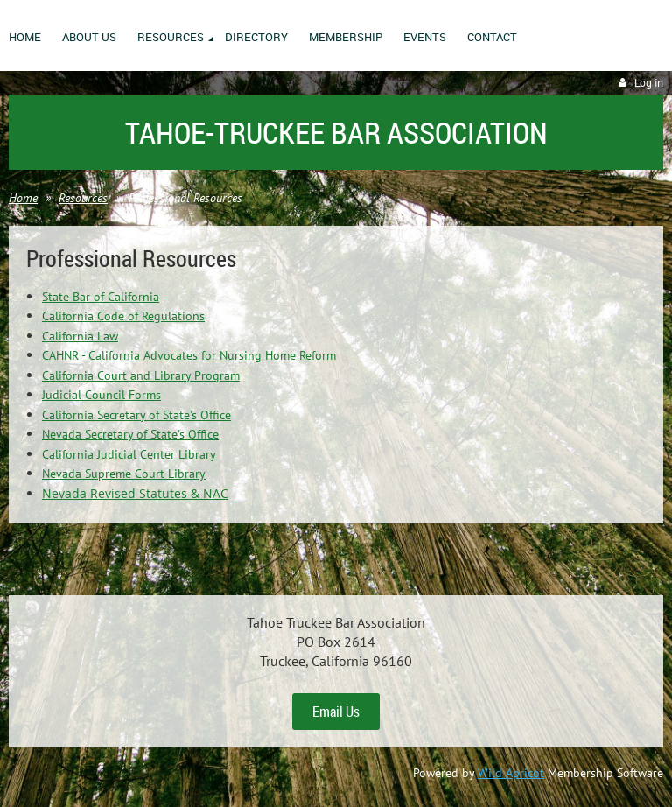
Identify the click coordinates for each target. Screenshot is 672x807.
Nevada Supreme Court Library (124, 474)
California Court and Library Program (141, 375)
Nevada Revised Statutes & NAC (135, 493)
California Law (80, 336)
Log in (649, 83)
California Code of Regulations (123, 316)
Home (23, 198)
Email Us (336, 712)
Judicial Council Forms (101, 395)
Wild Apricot (511, 773)
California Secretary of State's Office (136, 415)
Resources (83, 198)
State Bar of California (101, 297)
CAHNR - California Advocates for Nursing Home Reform (189, 355)
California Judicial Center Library (129, 454)
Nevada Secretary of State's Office (130, 434)
